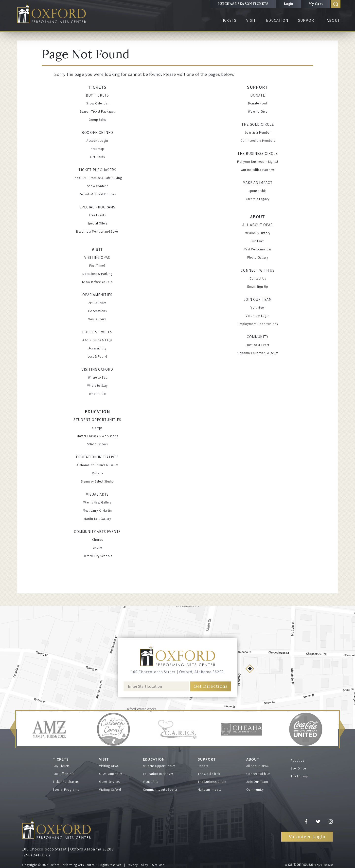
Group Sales (97, 120)
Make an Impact (258, 183)
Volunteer (258, 308)
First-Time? (97, 266)
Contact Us (258, 278)
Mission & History (257, 233)
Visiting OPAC (98, 257)
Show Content (98, 186)
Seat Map (97, 149)
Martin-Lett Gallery (97, 519)
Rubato (98, 473)
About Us (297, 760)
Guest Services (97, 332)
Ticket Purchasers (98, 170)
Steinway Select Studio (97, 481)
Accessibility (97, 348)
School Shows (97, 444)
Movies (98, 548)
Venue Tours (97, 319)
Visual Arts (97, 494)
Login (289, 4)
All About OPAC (258, 225)
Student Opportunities (97, 420)
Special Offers (97, 223)
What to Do (98, 394)
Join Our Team (258, 299)
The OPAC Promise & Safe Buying (98, 178)
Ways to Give (258, 111)
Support (307, 20)
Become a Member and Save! (97, 232)
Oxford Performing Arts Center (52, 13)
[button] (13, 729)
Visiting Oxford (98, 369)
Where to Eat (98, 377)
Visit (251, 20)
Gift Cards (97, 157)
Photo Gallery (258, 257)
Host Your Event (258, 345)
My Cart (316, 4)
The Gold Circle (258, 124)
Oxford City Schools (97, 556)
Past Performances (258, 249)
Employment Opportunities (258, 324)
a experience (309, 864)
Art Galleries (97, 303)
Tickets (228, 20)
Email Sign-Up (258, 287)
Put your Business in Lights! (257, 162)
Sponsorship (258, 191)
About (333, 20)
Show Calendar (97, 103)
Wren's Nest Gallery (97, 502)
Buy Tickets (98, 95)
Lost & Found (97, 356)
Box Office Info (97, 132)
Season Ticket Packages (97, 111)
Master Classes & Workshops (97, 436)
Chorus (98, 540)
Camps (97, 428)
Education (277, 20)
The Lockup (299, 776)
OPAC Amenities (97, 295)
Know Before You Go (98, 282)
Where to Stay (97, 386)
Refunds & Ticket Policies (97, 194)
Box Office (298, 768)
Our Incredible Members (258, 141)
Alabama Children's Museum (97, 465)
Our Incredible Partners (258, 170)
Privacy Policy (137, 865)
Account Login (97, 141)
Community (258, 337)
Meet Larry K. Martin (97, 511)
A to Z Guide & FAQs (97, 340)
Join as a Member (257, 132)
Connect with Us (258, 270)
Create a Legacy (258, 199)
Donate (258, 95)
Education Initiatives (97, 457)
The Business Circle (258, 153)
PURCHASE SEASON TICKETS (243, 4)
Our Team (258, 241)
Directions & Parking (97, 274)
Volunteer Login (258, 316)
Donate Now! (258, 103)
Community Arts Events (97, 532)
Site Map (158, 865)
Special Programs (97, 207)
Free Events (97, 215)
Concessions (97, 311)
